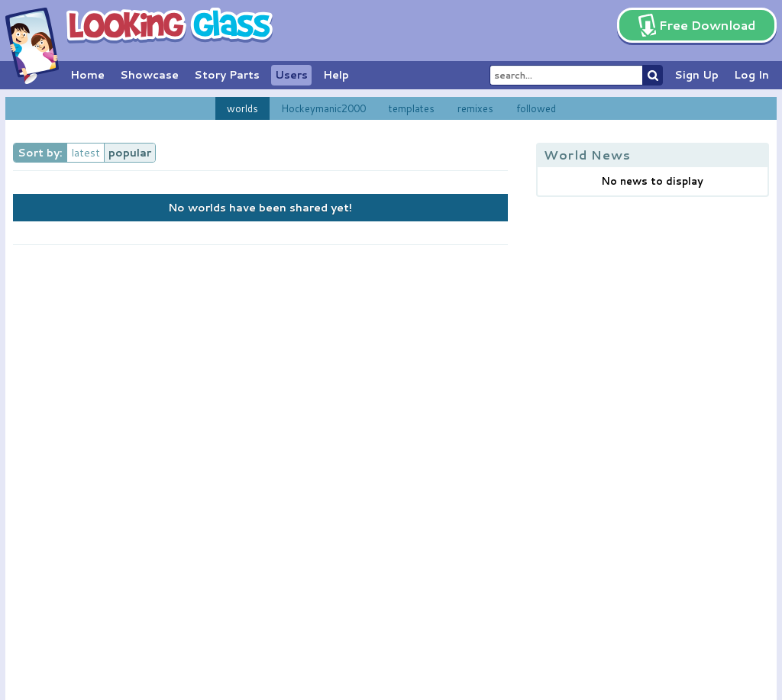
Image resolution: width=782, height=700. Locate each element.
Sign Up (696, 75)
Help (336, 75)
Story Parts (227, 75)
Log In (751, 75)
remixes (475, 108)
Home (87, 75)
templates (412, 108)
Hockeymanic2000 (323, 108)
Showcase (149, 75)
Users (291, 75)
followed (536, 108)
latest (86, 153)
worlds (242, 108)
